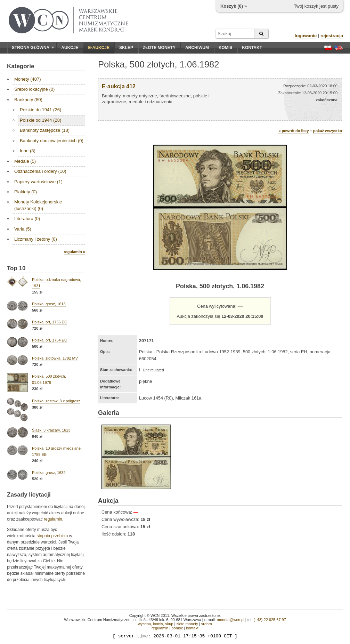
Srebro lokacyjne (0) (34, 89)
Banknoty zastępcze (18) (45, 130)
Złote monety (159, 48)
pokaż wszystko (328, 131)
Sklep (126, 48)
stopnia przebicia (52, 536)
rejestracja (332, 36)
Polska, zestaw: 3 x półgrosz (56, 401)
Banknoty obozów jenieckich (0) (52, 141)
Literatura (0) (27, 219)
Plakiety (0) (26, 192)
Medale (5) (25, 161)
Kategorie (21, 66)
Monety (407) (28, 79)
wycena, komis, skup (156, 624)
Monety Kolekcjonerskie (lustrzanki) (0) (38, 205)
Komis (225, 48)
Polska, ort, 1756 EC (50, 322)
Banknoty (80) (28, 100)
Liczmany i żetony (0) (36, 239)
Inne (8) (28, 151)
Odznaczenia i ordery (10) (40, 171)
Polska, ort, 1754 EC (50, 340)
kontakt (192, 628)
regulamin (53, 519)
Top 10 (16, 268)
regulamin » (74, 252)
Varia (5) (23, 229)
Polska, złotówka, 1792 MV (55, 358)
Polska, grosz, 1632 (49, 473)
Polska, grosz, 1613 (49, 304)
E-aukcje (99, 48)
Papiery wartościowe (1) (38, 182)
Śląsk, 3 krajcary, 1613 (51, 430)
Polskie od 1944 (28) (40, 120)
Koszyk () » (234, 6)
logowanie (306, 36)
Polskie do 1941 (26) (40, 110)
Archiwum (197, 48)
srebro (207, 624)
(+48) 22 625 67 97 (270, 620)
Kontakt (252, 48)
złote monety (187, 624)
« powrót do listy (294, 131)
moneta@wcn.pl (231, 620)
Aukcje (70, 48)
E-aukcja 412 (119, 86)
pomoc (177, 628)
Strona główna (33, 48)
